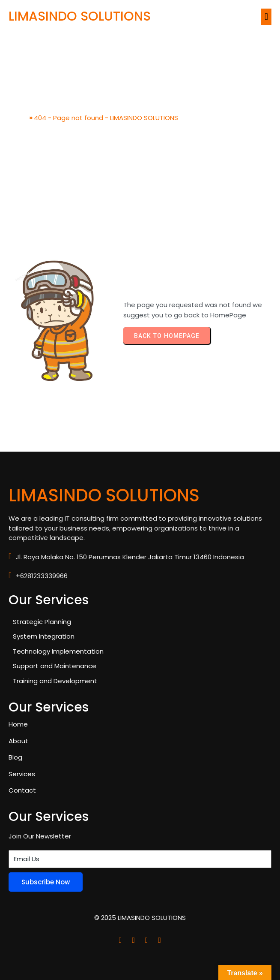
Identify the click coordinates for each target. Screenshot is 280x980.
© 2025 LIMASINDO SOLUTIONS (140, 918)
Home (18, 118)
